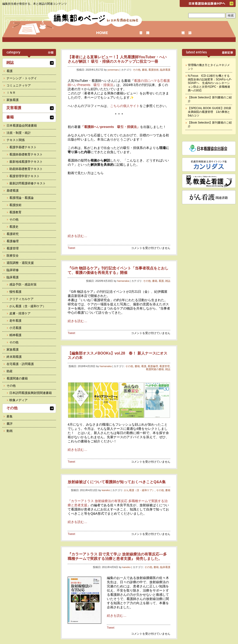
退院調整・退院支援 (20, 263)
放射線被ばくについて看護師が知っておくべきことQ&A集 (117, 482)
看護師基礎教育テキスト (26, 154)
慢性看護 (15, 292)
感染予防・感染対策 (23, 284)
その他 (137, 70)
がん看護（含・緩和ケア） (139, 490)
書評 (10, 424)
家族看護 (13, 100)
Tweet (71, 248)
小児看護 (15, 328)
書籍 (144, 70)
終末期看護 (14, 357)
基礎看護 (13, 191)
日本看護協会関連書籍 (22, 126)
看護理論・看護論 (21, 198)
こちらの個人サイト (125, 106)
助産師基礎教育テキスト (26, 169)
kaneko (106, 490)
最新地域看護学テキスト (26, 162)
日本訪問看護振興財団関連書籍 (31, 393)
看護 (161, 281)
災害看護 (14, 108)
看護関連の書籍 (155, 369)
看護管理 (164, 366)
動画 (10, 431)
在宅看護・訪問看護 (20, 364)
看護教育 (15, 212)
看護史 (14, 227)
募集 (10, 416)
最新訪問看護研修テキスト (28, 183)
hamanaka (123, 281)
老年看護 (15, 321)
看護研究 (13, 234)
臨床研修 (13, 270)
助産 (10, 371)
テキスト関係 (16, 140)
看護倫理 (153, 366)
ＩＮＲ (11, 93)
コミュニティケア (19, 85)
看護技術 (154, 70)
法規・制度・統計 (19, 133)
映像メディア (18, 400)
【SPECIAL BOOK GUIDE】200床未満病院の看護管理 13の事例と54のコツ (210, 112)
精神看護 (15, 335)
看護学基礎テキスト (23, 147)
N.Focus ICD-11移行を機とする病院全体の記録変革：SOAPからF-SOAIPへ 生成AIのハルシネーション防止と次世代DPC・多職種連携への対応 (210, 83)
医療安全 (13, 256)
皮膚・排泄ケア (20, 313)
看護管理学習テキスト (24, 176)
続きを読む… (77, 236)
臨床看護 (165, 70)
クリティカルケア (21, 299)
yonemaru (113, 70)
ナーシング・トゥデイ (22, 78)
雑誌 (168, 281)
